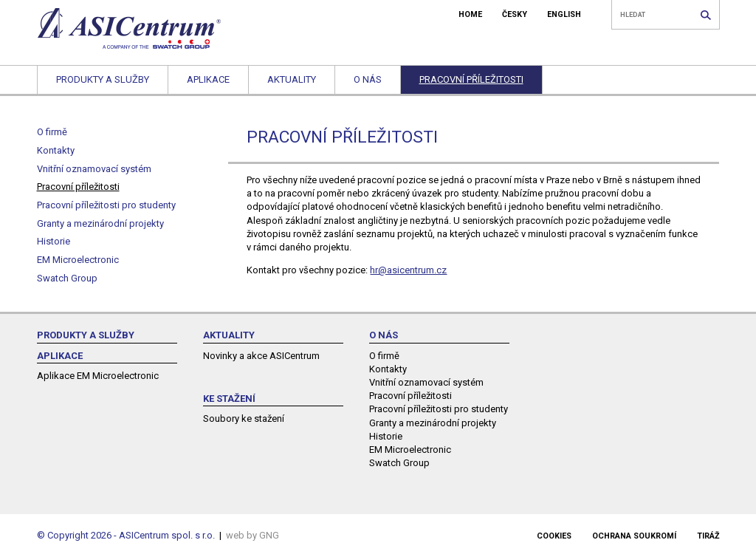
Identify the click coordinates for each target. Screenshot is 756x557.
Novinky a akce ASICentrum (261, 356)
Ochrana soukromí (634, 536)
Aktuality (292, 79)
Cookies (554, 536)
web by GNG (252, 535)
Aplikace (208, 79)
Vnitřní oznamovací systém (94, 169)
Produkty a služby (103, 79)
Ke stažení (229, 399)
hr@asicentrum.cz (408, 270)
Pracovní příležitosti (471, 79)
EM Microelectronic (78, 260)
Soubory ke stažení (244, 418)
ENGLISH (564, 14)
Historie (54, 241)
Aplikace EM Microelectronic (98, 376)
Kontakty (56, 150)
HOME (470, 14)
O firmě (52, 132)
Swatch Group (67, 278)
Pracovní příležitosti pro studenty (106, 205)
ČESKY (515, 14)
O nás (368, 79)
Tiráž (708, 536)
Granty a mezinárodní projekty (100, 223)
